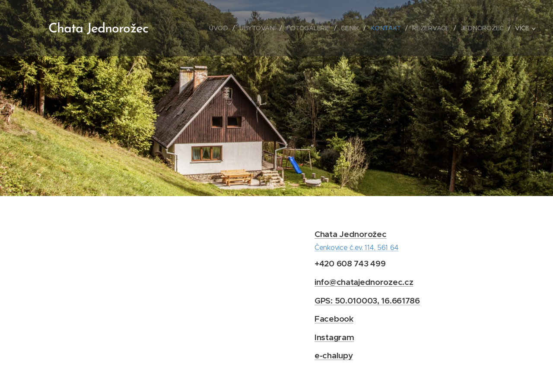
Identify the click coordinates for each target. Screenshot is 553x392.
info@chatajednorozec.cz (364, 282)
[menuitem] (223, 28)
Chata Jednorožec (350, 234)
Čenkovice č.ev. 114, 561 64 (356, 248)
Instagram (334, 337)
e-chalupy (334, 355)
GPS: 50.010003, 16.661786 (367, 300)
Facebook (334, 319)
